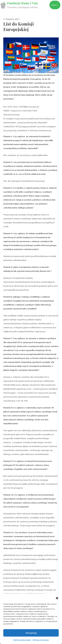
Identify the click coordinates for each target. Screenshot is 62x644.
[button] (57, 598)
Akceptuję (31, 633)
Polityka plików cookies (22, 640)
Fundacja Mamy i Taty (23, 3)
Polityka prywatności (41, 640)
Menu (55, 5)
